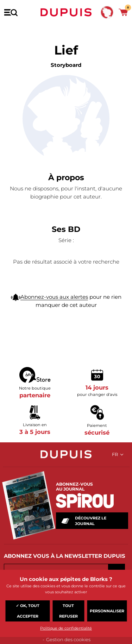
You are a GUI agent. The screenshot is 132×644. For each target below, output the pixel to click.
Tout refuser (68, 611)
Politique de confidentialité (66, 628)
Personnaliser (107, 611)
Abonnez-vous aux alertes (54, 297)
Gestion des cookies (68, 639)
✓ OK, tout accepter (28, 611)
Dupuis (66, 12)
